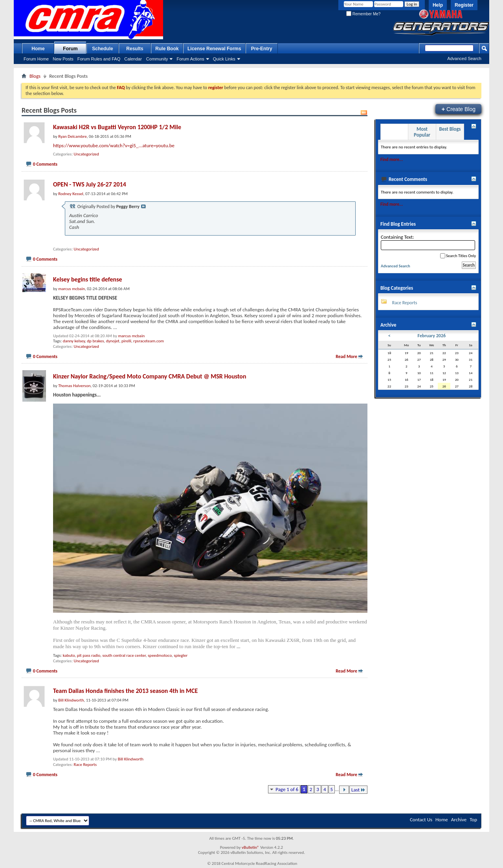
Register (464, 5)
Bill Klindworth (131, 759)
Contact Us (421, 820)
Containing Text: (428, 242)
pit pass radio (89, 655)
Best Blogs (450, 129)
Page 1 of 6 (287, 789)
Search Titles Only (458, 256)
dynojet (113, 341)
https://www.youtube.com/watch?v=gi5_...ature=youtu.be (114, 145)
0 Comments (45, 164)
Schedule (102, 49)
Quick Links (224, 59)
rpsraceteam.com (149, 341)
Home (38, 49)
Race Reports (85, 765)
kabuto (69, 655)
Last (358, 790)
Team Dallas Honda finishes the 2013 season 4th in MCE (125, 691)
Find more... (392, 159)
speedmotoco (160, 655)
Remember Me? (363, 14)
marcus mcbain (131, 336)
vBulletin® (251, 847)
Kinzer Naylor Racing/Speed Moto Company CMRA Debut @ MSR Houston (150, 376)
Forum (70, 49)
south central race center (124, 655)
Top (473, 820)
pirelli (126, 341)
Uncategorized (86, 154)
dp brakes (95, 341)
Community (157, 59)
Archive (459, 820)
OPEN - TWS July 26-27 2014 (90, 184)
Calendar (133, 59)
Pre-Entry (262, 49)
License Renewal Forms (214, 49)
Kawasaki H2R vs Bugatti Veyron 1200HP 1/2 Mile (117, 127)
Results (135, 49)
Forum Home (36, 59)
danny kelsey (74, 341)
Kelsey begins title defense (88, 279)
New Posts (63, 59)
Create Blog (458, 109)
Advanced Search (464, 58)
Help (438, 5)
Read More (346, 356)
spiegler (181, 655)
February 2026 (432, 336)
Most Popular (422, 132)
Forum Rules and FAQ (99, 59)
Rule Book (167, 49)
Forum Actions (190, 59)
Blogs (35, 76)
